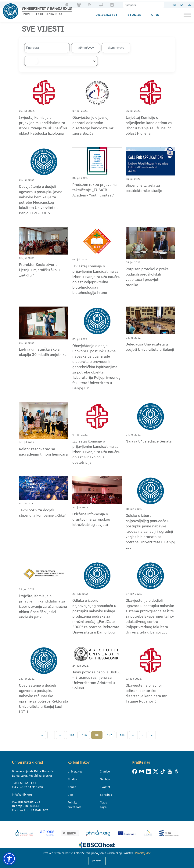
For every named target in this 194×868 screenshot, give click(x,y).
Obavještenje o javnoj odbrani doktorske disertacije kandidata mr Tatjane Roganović (146, 693)
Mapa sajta (102, 803)
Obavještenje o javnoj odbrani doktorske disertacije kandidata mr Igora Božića (93, 125)
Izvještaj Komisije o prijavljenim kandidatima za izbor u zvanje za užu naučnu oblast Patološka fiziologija (43, 125)
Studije (134, 14)
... (60, 735)
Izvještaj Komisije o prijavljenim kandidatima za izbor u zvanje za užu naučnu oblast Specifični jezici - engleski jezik (43, 606)
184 (72, 735)
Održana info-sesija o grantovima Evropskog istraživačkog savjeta (91, 519)
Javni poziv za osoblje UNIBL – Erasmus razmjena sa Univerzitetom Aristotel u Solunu (96, 680)
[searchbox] (31, 61)
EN (189, 5)
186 (97, 735)
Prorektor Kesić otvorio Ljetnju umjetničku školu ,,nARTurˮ (39, 269)
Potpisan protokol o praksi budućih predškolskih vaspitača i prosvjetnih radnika (148, 277)
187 (110, 735)
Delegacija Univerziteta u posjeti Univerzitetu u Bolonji (150, 347)
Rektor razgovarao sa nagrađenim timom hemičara (43, 451)
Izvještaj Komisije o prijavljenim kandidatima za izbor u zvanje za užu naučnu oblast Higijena (150, 125)
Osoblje (102, 779)
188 (122, 735)
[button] (9, 859)
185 (84, 735)
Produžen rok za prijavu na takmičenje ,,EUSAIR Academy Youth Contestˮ (95, 189)
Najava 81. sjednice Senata (149, 441)
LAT (183, 5)
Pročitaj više (143, 853)
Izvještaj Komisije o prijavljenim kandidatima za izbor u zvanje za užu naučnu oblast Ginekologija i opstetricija (96, 451)
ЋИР (175, 5)
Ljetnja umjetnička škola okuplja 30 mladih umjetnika (43, 352)
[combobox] (61, 61)
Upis (155, 14)
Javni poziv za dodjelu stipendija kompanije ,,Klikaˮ (43, 512)
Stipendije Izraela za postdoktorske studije (144, 188)
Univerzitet (107, 14)
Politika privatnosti (70, 803)
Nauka (70, 787)
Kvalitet (102, 787)
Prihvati (97, 861)
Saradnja (102, 795)
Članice (102, 771)
